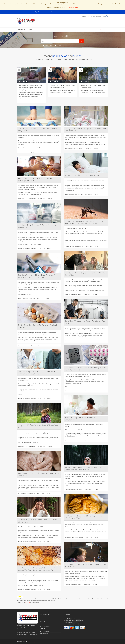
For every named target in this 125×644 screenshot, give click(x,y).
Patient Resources (90, 26)
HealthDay (27, 602)
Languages (84, 16)
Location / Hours (101, 16)
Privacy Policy (44, 634)
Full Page (50, 152)
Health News (47, 45)
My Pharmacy (51, 26)
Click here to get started (72, 7)
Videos (58, 45)
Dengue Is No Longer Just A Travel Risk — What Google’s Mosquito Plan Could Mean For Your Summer (85, 222)
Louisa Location (37, 26)
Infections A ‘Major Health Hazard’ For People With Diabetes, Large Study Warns (36, 373)
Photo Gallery (74, 26)
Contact (103, 26)
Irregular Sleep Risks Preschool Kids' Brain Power (83, 175)
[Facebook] (107, 16)
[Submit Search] (81, 41)
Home (96, 30)
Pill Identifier (91, 16)
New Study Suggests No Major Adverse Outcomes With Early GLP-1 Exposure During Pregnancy (30, 88)
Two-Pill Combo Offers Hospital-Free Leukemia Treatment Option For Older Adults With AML (86, 469)
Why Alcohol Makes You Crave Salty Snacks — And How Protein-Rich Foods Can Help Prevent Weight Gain (38, 569)
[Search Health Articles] (60, 41)
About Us (62, 26)
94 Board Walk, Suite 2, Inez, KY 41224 (39, 12)
